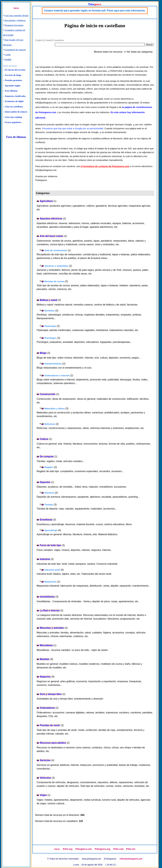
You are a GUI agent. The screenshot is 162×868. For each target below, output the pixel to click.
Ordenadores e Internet (57, 375)
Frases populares (13, 122)
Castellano (59, 40)
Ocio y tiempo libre (51, 694)
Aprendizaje (51, 530)
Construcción (47, 394)
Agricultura (46, 201)
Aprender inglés (13, 86)
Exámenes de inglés (14, 101)
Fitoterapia (50, 326)
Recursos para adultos (53, 743)
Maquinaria (50, 582)
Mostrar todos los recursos (108, 52)
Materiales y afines (54, 408)
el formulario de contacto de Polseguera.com (105, 166)
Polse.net (131, 849)
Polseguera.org (102, 849)
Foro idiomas (11, 91)
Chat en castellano (14, 107)
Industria (45, 559)
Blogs (43, 353)
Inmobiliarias (47, 597)
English (8, 60)
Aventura (49, 493)
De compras (47, 457)
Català (8, 55)
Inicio (16, 8)
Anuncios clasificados (15, 96)
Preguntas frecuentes (14, 25)
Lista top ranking (13, 117)
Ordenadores (47, 708)
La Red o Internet (50, 611)
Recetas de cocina (54, 281)
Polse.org (68, 849)
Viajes (43, 795)
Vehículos (45, 778)
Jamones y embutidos (56, 266)
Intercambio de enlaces (16, 112)
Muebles (45, 659)
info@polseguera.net (131, 859)
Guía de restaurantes (56, 250)
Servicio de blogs (13, 75)
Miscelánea (46, 645)
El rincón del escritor (15, 70)
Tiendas (49, 505)
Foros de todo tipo (50, 545)
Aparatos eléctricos (51, 219)
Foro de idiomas (16, 137)
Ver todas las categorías (140, 52)
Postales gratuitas (13, 80)
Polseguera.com (84, 849)
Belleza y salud (48, 300)
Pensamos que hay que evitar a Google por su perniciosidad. (73, 128)
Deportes (45, 482)
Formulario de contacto (15, 50)
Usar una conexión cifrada (16, 16)
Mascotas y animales (52, 628)
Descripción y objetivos (15, 20)
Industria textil (52, 570)
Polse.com (118, 849)
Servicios (45, 760)
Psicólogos (50, 338)
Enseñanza (46, 520)
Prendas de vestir (50, 725)
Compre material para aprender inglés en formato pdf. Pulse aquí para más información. (95, 11)
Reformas (50, 424)
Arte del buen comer (51, 236)
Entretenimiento (53, 364)
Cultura (44, 439)
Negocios (45, 677)
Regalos (49, 467)
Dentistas (50, 311)
